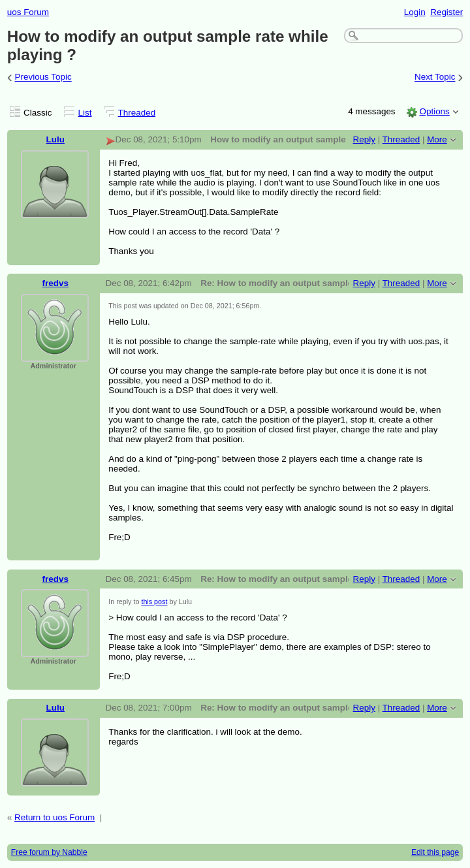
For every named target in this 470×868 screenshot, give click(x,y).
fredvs (55, 283)
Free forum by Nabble (49, 852)
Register (446, 12)
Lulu (55, 139)
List (85, 113)
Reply (364, 139)
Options (434, 111)
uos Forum (28, 12)
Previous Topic (43, 77)
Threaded (137, 113)
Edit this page (435, 852)
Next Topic (435, 77)
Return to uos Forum (55, 817)
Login (415, 12)
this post (154, 602)
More (437, 139)
